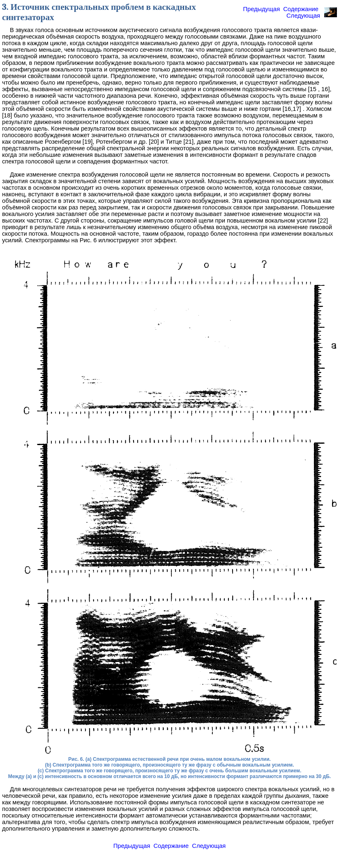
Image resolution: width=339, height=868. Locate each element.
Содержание (301, 9)
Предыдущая (261, 9)
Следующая (303, 16)
